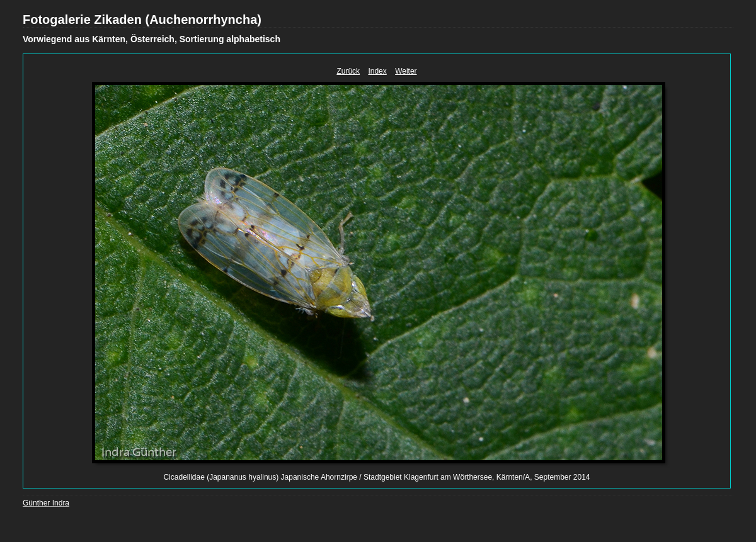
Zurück (348, 71)
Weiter (406, 71)
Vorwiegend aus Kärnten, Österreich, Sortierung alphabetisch (152, 39)
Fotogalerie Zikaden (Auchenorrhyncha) (142, 20)
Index (377, 71)
